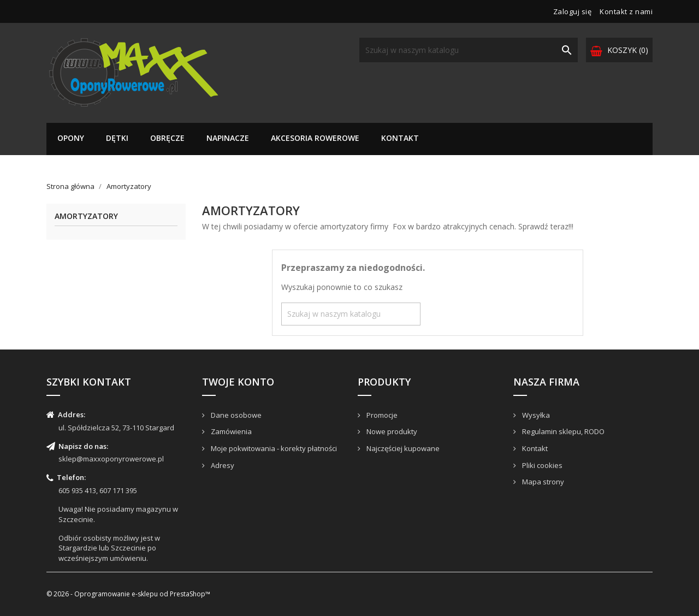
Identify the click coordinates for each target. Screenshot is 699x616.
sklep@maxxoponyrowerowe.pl (111, 459)
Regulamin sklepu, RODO (562, 431)
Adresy (222, 465)
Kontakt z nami (626, 11)
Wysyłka (535, 415)
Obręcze (167, 138)
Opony (71, 138)
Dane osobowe (235, 415)
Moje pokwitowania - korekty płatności (273, 448)
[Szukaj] (469, 50)
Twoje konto (238, 382)
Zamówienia (230, 431)
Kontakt (400, 138)
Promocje (381, 415)
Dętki (117, 138)
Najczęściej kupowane (402, 448)
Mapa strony (542, 482)
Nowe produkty (391, 431)
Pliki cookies (541, 465)
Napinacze (228, 138)
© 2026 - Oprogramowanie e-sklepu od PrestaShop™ (128, 594)
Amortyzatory (86, 217)
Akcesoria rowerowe (315, 138)
